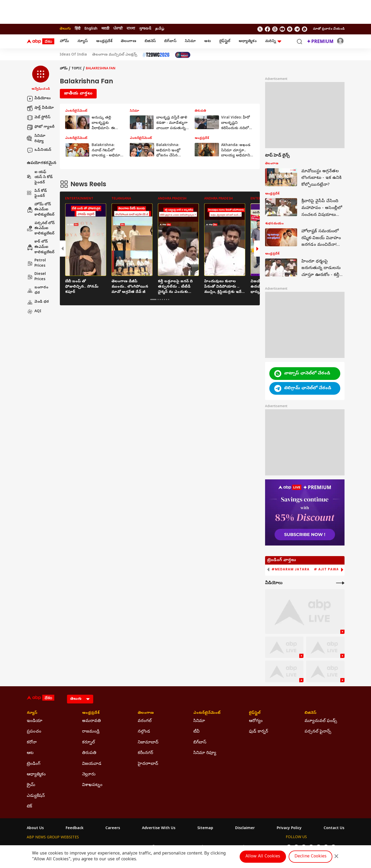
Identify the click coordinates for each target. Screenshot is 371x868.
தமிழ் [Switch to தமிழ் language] (160, 29)
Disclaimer (245, 829)
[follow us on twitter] (260, 29)
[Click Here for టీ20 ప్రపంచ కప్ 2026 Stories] (156, 55)
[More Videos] (340, 583)
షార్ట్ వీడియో (40, 108)
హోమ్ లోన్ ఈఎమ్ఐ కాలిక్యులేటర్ (41, 210)
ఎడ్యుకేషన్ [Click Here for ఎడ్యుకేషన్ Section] (36, 796)
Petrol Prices (36, 263)
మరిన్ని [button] (273, 41)
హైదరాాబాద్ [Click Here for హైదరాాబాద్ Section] (148, 764)
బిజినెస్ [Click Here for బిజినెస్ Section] (310, 713)
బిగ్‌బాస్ (170, 41)
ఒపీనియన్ (39, 150)
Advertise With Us (159, 829)
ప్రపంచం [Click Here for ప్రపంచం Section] (34, 732)
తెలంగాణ (128, 41)
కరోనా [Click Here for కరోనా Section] (32, 743)
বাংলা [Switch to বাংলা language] (131, 29)
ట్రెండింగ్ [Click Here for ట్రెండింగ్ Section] (33, 764)
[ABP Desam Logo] (41, 42)
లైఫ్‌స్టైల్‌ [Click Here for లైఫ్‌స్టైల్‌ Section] (255, 713)
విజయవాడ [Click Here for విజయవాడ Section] (92, 764)
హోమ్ (64, 41)
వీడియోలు (39, 99)
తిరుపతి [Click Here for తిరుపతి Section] (89, 753)
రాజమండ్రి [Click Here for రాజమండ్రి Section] (91, 732)
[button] (41, 79)
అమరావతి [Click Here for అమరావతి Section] (91, 721)
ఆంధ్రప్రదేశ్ (104, 41)
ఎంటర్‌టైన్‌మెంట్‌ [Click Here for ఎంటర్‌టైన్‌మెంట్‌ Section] (207, 713)
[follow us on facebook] (267, 29)
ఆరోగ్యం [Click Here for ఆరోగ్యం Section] (256, 721)
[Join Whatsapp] (305, 29)
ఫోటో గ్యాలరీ (41, 127)
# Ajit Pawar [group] (328, 569)
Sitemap (205, 829)
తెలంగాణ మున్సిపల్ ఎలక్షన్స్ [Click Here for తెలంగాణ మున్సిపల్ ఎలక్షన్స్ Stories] (115, 55)
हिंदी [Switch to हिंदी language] (78, 29)
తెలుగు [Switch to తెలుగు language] (65, 29)
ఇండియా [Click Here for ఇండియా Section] (35, 721)
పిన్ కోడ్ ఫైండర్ (37, 194)
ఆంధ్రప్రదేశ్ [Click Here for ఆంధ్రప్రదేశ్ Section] (91, 713)
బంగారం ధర (37, 290)
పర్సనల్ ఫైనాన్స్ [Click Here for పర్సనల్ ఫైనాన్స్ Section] (318, 732)
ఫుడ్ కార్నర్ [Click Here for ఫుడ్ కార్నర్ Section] (258, 732)
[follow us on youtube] (282, 29)
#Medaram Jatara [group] (290, 569)
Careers (113, 829)
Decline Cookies (310, 857)
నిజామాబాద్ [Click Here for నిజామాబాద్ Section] (148, 743)
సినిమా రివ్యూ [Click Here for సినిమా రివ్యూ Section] (205, 753)
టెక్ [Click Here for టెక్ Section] (29, 807)
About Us (35, 829)
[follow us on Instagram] (290, 29)
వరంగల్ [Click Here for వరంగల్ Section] (145, 721)
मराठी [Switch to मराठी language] (105, 29)
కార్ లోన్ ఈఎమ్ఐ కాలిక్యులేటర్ (41, 247)
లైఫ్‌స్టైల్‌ (225, 41)
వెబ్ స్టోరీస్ (39, 118)
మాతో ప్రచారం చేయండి (329, 29)
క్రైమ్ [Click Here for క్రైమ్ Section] (31, 785)
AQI (34, 312)
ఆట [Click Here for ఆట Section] (30, 753)
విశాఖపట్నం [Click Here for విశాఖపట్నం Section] (92, 785)
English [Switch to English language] (91, 29)
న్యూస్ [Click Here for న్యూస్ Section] (32, 713)
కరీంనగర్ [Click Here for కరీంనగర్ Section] (145, 753)
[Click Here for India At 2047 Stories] (183, 55)
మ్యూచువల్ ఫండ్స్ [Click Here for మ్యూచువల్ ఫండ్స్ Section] (321, 721)
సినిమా (190, 41)
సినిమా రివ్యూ (36, 139)
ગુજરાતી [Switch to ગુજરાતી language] (145, 29)
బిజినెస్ (150, 41)
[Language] (80, 699)
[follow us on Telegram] (297, 29)
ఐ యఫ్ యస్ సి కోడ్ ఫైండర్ (40, 178)
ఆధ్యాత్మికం (248, 41)
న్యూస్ (82, 41)
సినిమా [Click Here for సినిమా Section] (199, 721)
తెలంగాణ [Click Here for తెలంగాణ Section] (146, 713)
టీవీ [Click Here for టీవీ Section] (196, 732)
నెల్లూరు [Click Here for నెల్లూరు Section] (89, 775)
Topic (77, 69)
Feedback (75, 829)
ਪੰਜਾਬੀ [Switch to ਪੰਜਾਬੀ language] (118, 29)
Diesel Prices (36, 277)
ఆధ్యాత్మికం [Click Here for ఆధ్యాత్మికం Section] (36, 775)
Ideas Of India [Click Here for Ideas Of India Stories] (73, 55)
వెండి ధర (38, 302)
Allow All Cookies (263, 857)
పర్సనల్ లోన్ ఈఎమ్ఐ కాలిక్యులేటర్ (41, 229)
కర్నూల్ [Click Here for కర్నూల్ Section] (88, 743)
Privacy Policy (289, 829)
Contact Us (334, 829)
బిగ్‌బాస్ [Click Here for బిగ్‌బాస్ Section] (200, 743)
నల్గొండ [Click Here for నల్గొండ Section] (144, 732)
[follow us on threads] (275, 29)
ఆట (207, 41)
